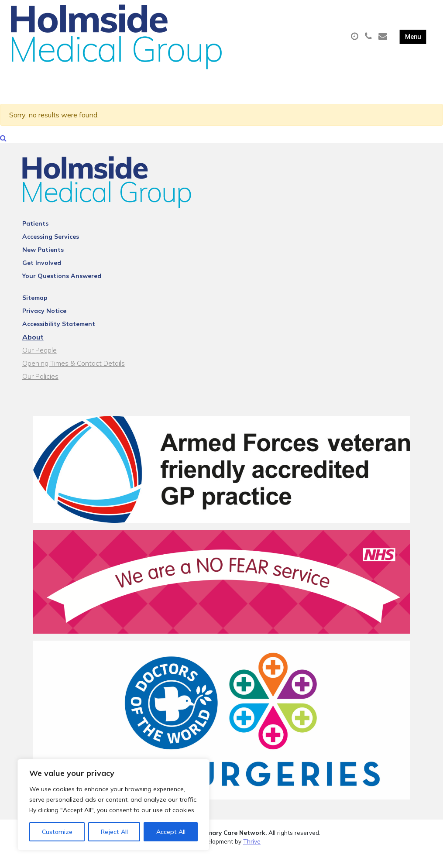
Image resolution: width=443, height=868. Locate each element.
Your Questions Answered (62, 289)
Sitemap (35, 311)
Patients (35, 237)
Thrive (252, 854)
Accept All (171, 832)
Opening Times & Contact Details (74, 377)
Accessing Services (51, 250)
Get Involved (42, 276)
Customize (57, 832)
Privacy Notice (44, 324)
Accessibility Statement (59, 337)
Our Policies (40, 390)
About (33, 350)
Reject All (114, 832)
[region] (113, 805)
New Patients (43, 263)
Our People (39, 364)
